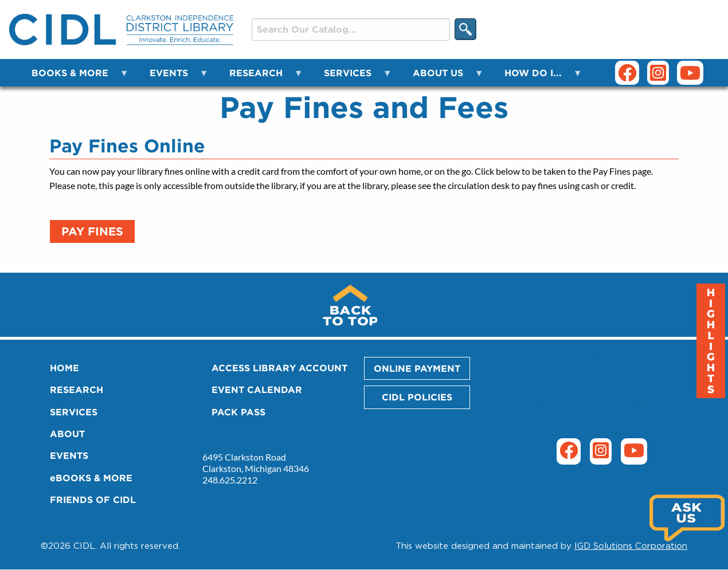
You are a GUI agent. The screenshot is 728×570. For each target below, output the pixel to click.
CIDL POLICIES (417, 397)
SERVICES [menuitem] (351, 77)
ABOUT (67, 434)
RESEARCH (77, 390)
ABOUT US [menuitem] (441, 77)
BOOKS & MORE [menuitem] (73, 77)
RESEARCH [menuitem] (259, 77)
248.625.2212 (230, 480)
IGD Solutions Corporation (631, 545)
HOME (64, 368)
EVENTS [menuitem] (172, 77)
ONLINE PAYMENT (417, 368)
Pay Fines (92, 231)
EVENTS (69, 455)
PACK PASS (238, 412)
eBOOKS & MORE (91, 478)
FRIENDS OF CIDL (93, 500)
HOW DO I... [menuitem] (537, 77)
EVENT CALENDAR (257, 390)
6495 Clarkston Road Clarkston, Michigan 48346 (256, 463)
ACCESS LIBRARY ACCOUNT (279, 368)
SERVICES (74, 412)
